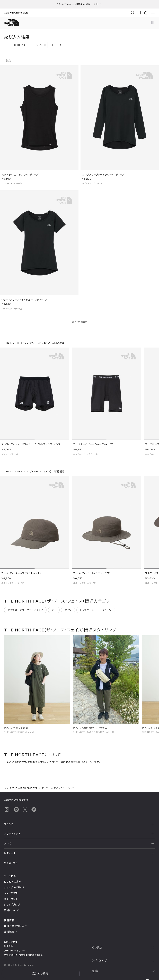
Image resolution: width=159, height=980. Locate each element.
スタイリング (11, 899)
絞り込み (40, 974)
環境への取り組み (15, 926)
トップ (6, 788)
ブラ (54, 612)
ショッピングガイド (14, 887)
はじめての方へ (13, 882)
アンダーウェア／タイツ (53, 788)
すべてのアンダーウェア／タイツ (25, 612)
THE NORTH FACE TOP (25, 788)
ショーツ (107, 612)
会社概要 (11, 932)
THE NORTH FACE (16, 45)
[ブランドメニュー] (153, 23)
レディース (57, 45)
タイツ (68, 612)
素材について (11, 910)
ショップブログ (12, 905)
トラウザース (87, 612)
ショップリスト (12, 893)
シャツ (39, 45)
